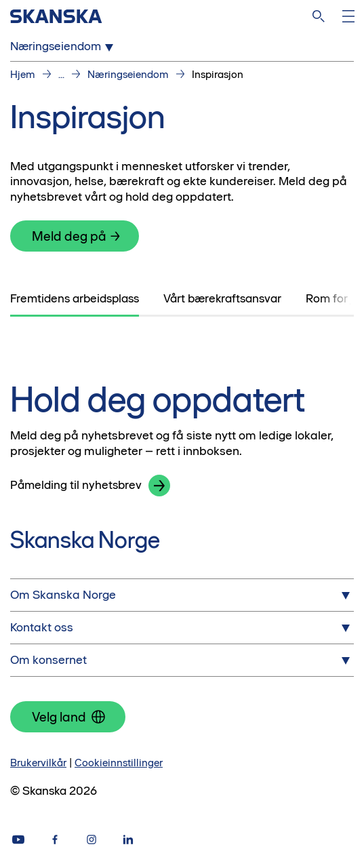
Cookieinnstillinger (119, 763)
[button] (159, 486)
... (61, 75)
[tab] (75, 299)
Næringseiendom (128, 74)
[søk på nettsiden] (319, 16)
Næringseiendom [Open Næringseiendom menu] (64, 47)
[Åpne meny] (348, 16)
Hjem (23, 74)
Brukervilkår (38, 763)
